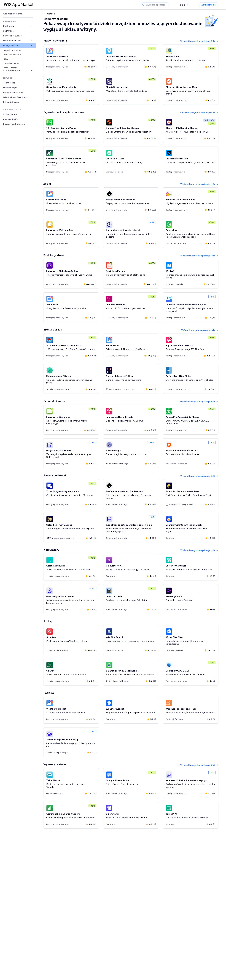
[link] (18, 14)
